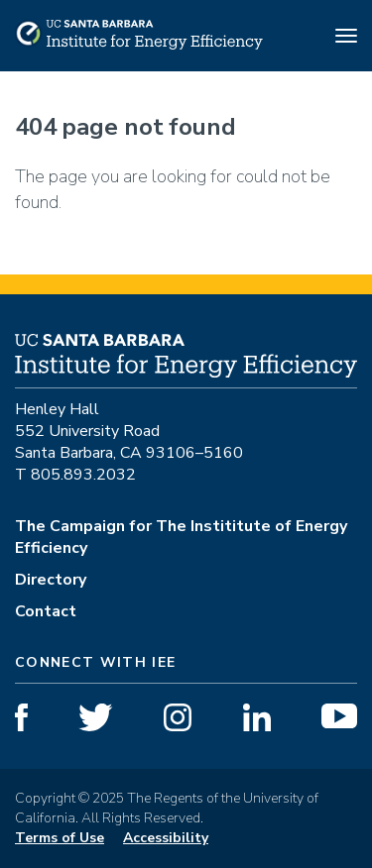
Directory (51, 580)
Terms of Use (60, 838)
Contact (46, 611)
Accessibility (166, 838)
